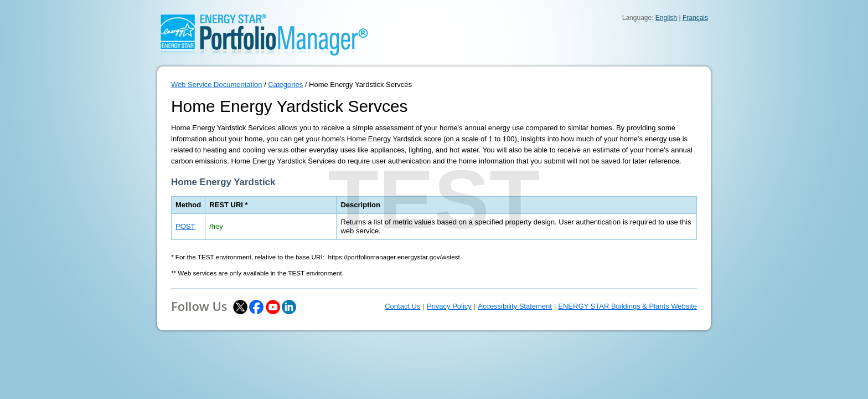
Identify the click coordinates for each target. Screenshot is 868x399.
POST (185, 226)
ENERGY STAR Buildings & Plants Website (627, 306)
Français (695, 18)
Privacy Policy (449, 306)
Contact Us (402, 306)
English (666, 18)
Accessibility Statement (515, 306)
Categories (285, 85)
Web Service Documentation (217, 85)
